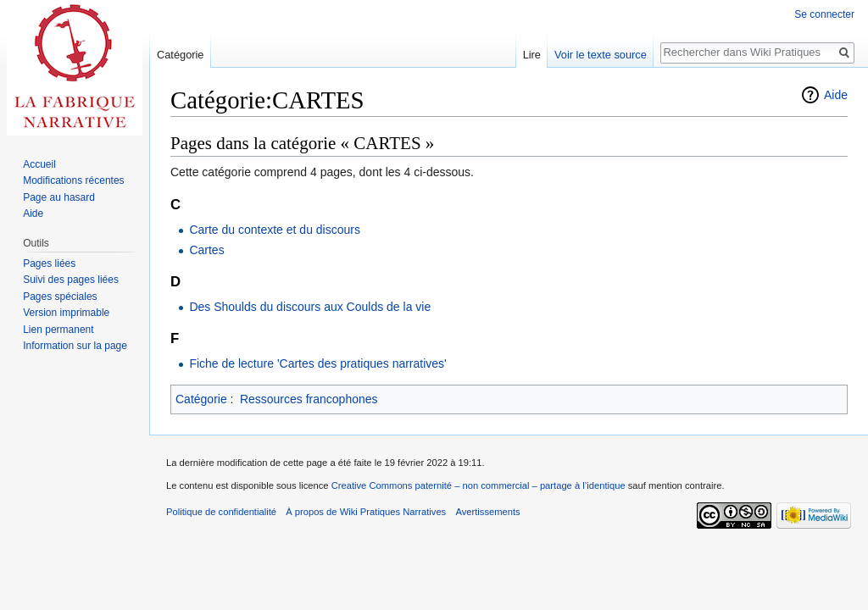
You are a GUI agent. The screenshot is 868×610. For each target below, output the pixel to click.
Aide (836, 95)
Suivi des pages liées (71, 280)
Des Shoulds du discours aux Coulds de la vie (310, 307)
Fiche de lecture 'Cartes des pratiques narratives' (317, 363)
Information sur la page (75, 346)
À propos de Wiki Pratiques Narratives (366, 512)
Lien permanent (58, 330)
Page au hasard (59, 197)
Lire (532, 55)
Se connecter (824, 14)
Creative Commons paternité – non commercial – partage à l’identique (479, 485)
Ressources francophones (309, 399)
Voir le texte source (601, 55)
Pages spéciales (60, 297)
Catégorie (201, 399)
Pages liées (49, 263)
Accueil (39, 164)
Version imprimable (66, 313)
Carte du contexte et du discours (275, 230)
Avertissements (487, 512)
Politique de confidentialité (221, 512)
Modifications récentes (73, 180)
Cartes (206, 250)
